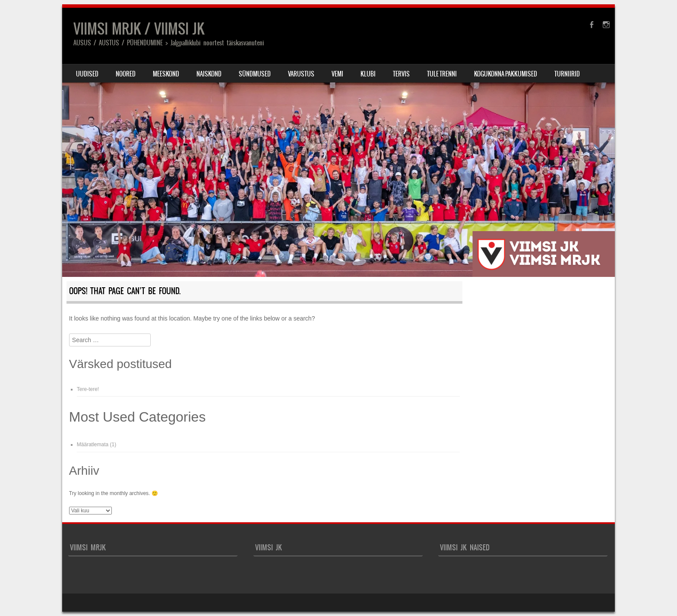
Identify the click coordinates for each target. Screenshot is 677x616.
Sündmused (255, 74)
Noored (126, 74)
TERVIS (401, 74)
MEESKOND (166, 74)
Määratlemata (93, 445)
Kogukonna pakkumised (506, 74)
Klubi (368, 74)
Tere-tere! (88, 389)
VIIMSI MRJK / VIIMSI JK (139, 29)
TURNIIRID (567, 74)
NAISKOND (209, 74)
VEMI (337, 74)
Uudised (87, 74)
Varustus (301, 74)
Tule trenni (442, 74)
